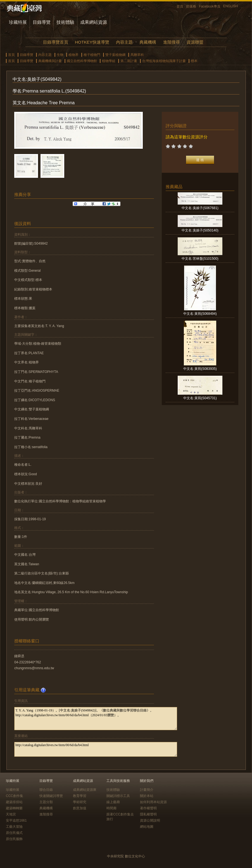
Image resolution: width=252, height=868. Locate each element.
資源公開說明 (150, 820)
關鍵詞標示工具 (118, 796)
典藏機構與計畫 (50, 61)
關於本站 (147, 796)
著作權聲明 (148, 808)
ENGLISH (231, 6)
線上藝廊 (113, 802)
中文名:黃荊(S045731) (200, 398)
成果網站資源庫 (85, 790)
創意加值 (80, 808)
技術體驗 (65, 22)
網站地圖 (147, 827)
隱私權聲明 (148, 814)
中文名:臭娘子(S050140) (200, 230)
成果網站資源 (94, 22)
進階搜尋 (172, 42)
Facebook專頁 (210, 6)
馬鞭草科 (137, 55)
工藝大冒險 (14, 827)
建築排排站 (14, 802)
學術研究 (80, 802)
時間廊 (111, 808)
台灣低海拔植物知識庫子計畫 (164, 61)
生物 (60, 55)
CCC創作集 (15, 796)
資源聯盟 (195, 42)
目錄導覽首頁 (56, 42)
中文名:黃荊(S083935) (200, 369)
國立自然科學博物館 (82, 61)
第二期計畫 (129, 61)
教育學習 (80, 796)
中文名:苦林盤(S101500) (200, 259)
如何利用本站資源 (153, 802)
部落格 (191, 6)
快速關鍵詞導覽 (51, 796)
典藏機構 (148, 42)
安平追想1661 (16, 820)
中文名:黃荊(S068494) (200, 314)
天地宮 (11, 814)
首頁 (180, 6)
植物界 (73, 55)
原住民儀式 (14, 833)
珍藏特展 (18, 22)
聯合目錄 (46, 790)
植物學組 (109, 61)
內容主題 (124, 42)
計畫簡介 (147, 790)
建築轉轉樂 (14, 808)
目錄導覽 (42, 22)
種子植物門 (92, 55)
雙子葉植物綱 (115, 55)
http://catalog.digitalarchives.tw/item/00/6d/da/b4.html (96, 749)
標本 (194, 61)
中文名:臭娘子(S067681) (200, 208)
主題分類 (46, 802)
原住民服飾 (14, 839)
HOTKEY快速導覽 (92, 42)
